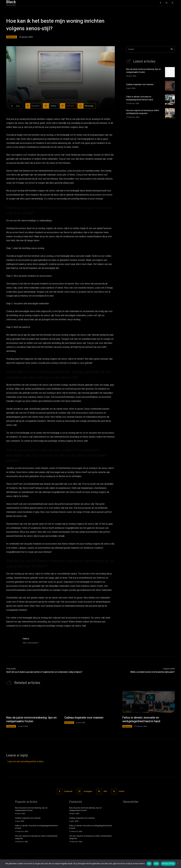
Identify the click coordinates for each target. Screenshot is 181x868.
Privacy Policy (168, 864)
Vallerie (26, 639)
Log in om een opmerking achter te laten (26, 761)
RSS (105, 791)
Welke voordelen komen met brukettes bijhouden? (153, 672)
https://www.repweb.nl (31, 643)
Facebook (68, 791)
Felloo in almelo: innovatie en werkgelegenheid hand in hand (140, 98)
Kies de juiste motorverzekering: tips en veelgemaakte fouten (144, 71)
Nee (156, 864)
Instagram (88, 791)
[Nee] (177, 864)
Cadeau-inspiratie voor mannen (140, 84)
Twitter (121, 791)
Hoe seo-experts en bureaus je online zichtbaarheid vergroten (143, 112)
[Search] (172, 49)
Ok (149, 864)
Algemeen (12, 37)
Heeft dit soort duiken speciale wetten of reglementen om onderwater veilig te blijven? (44, 672)
